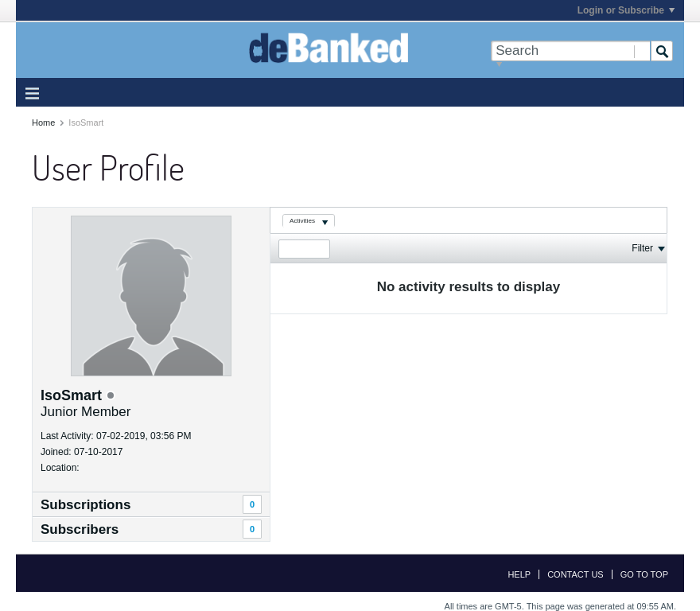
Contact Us (576, 574)
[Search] (570, 51)
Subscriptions (86, 505)
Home (43, 123)
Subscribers (80, 529)
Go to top (644, 574)
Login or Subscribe (626, 10)
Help (519, 574)
